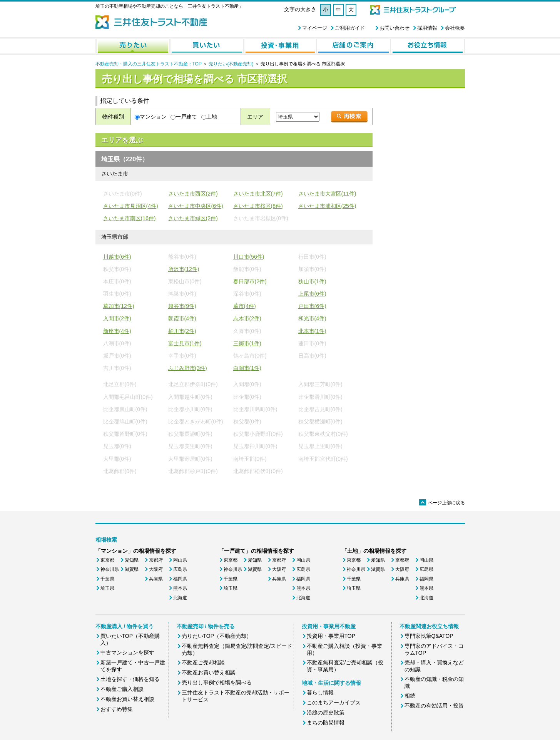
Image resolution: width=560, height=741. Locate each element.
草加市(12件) (119, 306)
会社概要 (455, 28)
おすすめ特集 (117, 709)
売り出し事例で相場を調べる (217, 682)
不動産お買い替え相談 (127, 699)
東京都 (107, 560)
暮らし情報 (320, 692)
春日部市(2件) (250, 281)
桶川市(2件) (182, 331)
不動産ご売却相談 (203, 662)
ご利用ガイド (350, 28)
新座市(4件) (117, 331)
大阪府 (156, 569)
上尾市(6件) (312, 294)
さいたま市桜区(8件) (258, 206)
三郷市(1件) (247, 343)
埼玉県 (107, 588)
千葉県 (107, 579)
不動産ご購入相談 (122, 689)
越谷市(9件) (182, 306)
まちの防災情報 (326, 723)
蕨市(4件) (245, 306)
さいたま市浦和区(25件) (327, 206)
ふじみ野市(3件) (188, 368)
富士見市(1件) (185, 343)
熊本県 (180, 588)
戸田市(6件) (312, 306)
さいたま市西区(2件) (193, 194)
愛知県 (132, 560)
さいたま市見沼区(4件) (131, 206)
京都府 (156, 560)
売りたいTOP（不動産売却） (217, 636)
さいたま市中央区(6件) (196, 206)
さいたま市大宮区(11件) (327, 194)
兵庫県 (156, 579)
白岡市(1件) (247, 368)
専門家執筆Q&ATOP (429, 636)
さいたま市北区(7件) (258, 194)
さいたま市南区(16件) (130, 218)
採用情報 (427, 28)
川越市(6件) (117, 257)
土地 (212, 117)
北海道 (180, 598)
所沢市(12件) (184, 269)
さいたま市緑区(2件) (193, 218)
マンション (153, 117)
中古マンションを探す (127, 652)
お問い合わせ (395, 28)
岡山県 (180, 560)
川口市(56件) (249, 257)
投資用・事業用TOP (331, 636)
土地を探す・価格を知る (130, 679)
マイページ (315, 28)
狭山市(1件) (312, 281)
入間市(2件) (117, 318)
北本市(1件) (312, 331)
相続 (410, 696)
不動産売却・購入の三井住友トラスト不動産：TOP (149, 64)
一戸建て (186, 117)
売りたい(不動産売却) (231, 64)
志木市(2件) (247, 318)
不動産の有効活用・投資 (434, 706)
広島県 (180, 569)
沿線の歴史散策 (326, 713)
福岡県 (180, 579)
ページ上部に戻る (442, 503)
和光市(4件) (312, 318)
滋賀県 (132, 569)
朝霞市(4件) (182, 318)
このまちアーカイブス (334, 703)
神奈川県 (110, 569)
